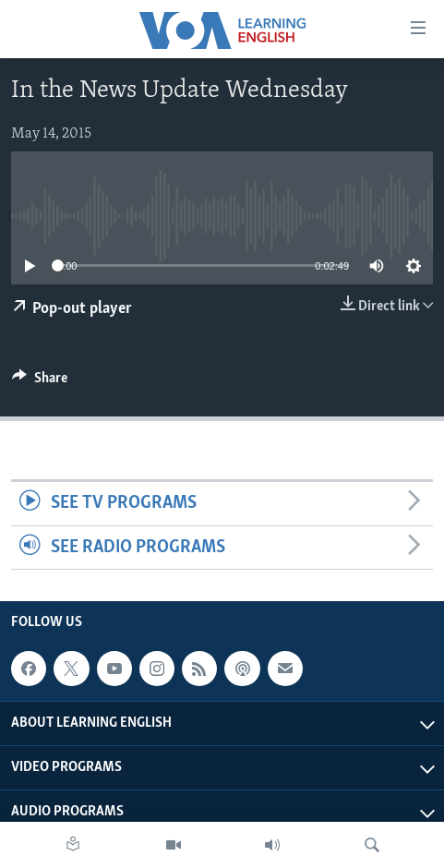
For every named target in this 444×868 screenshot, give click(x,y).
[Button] (40, 382)
